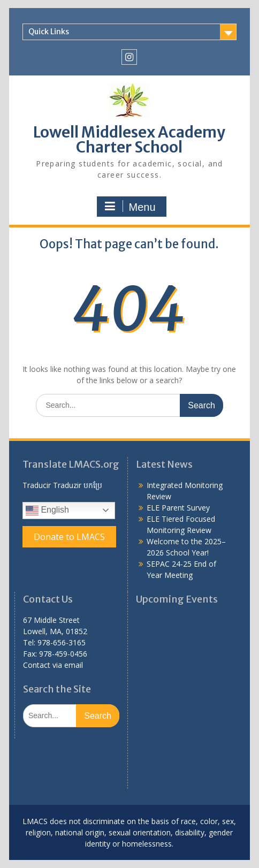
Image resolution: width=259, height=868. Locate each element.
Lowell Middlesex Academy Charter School (129, 140)
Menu (130, 207)
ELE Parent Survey (178, 508)
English (47, 511)
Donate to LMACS (69, 537)
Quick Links (49, 32)
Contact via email (53, 665)
